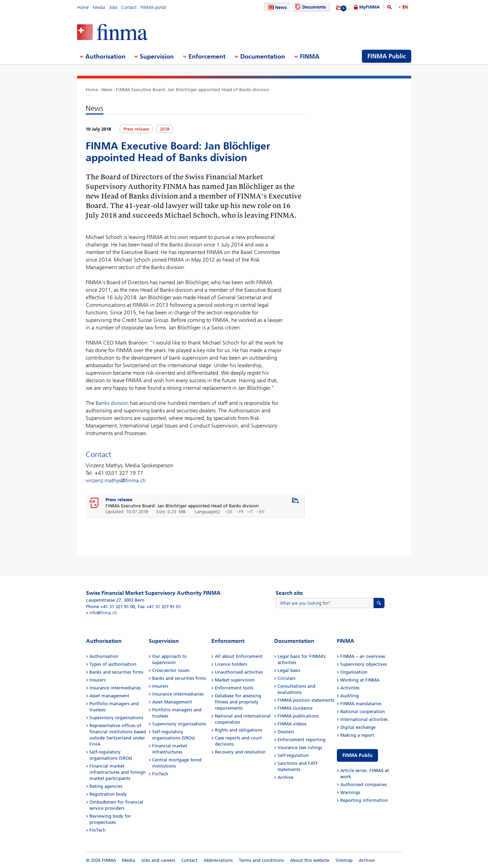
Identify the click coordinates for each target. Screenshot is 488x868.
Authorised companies (364, 785)
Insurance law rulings (300, 748)
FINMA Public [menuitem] (387, 56)
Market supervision (235, 680)
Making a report (357, 735)
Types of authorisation (113, 664)
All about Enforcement (239, 656)
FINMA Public (357, 755)
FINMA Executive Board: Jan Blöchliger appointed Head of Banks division (192, 90)
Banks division (112, 403)
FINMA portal (153, 7)
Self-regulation (293, 755)
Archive (285, 777)
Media (99, 7)
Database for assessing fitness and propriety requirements (238, 702)
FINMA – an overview (363, 656)
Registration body (108, 794)
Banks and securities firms (116, 672)
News (277, 7)
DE (230, 512)
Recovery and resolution (240, 752)
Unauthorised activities (239, 672)
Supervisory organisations (116, 718)
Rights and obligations (239, 730)
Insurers (97, 680)
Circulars (286, 678)
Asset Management (172, 702)
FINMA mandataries (361, 704)
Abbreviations (218, 860)
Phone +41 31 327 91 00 (111, 607)
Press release (119, 500)
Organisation (354, 672)
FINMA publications (298, 716)
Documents (310, 7)
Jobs (113, 7)
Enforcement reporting (302, 740)
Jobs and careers (158, 860)
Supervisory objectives (364, 664)
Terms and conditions (261, 860)
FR (241, 512)
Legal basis (289, 670)
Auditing (350, 696)
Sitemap (344, 860)
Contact (129, 7)
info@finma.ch (103, 613)
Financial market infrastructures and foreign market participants (118, 772)
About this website (310, 860)
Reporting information (364, 800)
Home (83, 7)
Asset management (109, 696)
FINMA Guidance (295, 708)
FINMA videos (292, 724)
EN (405, 7)
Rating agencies (106, 786)
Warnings (350, 792)
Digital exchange (358, 727)
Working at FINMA (360, 680)
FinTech (97, 830)
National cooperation (363, 712)
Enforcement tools (234, 688)
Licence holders (231, 664)
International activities (364, 719)
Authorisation (104, 656)
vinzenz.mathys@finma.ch (116, 480)
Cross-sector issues (171, 670)
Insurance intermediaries (115, 688)
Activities (350, 688)
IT (251, 512)
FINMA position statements (306, 700)
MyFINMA (369, 7)
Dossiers (286, 732)
